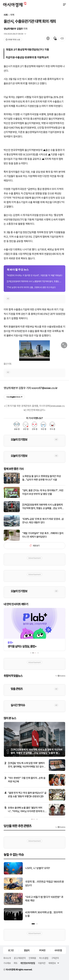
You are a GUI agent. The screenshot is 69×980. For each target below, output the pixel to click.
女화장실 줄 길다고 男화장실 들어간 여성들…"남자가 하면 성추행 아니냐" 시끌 (41, 478)
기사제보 (7, 963)
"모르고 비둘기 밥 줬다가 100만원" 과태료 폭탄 (44, 899)
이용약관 (42, 963)
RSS (15, 963)
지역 (12, 15)
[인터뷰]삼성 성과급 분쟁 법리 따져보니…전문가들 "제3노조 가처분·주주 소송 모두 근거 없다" (26, 811)
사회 (6, 15)
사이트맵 (58, 950)
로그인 (11, 950)
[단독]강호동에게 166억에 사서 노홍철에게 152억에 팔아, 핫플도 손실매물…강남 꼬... (34, 281)
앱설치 (27, 950)
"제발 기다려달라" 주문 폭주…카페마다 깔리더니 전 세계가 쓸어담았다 (43, 535)
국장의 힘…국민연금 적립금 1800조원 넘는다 (45, 883)
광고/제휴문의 (20, 958)
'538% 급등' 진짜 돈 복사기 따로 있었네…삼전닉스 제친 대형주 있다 (43, 521)
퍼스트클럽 (44, 958)
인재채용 (32, 958)
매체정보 (52, 963)
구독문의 (55, 958)
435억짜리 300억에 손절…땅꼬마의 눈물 (44, 914)
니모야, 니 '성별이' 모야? (38, 868)
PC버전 (42, 950)
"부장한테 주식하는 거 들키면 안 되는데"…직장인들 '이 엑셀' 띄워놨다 (34, 275)
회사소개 (7, 958)
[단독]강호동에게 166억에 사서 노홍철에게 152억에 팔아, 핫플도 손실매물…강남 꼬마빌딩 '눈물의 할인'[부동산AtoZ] (43, 507)
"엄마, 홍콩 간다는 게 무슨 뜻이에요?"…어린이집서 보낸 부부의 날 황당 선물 (43, 492)
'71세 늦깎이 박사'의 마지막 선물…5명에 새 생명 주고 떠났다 (31, 287)
